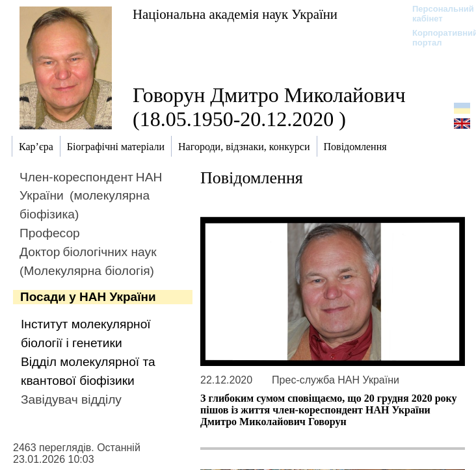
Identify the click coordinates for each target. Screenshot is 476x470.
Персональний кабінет (437, 14)
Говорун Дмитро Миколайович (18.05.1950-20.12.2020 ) (269, 107)
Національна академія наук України (235, 14)
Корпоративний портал (437, 38)
